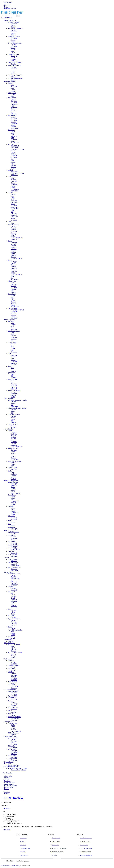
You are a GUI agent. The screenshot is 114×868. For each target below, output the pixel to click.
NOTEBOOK (23, 838)
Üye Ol (6, 7)
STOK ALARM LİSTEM (86, 848)
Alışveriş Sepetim (6, 17)
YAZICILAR (23, 845)
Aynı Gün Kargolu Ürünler (14, 824)
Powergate (7, 808)
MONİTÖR (23, 842)
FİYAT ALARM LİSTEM (86, 855)
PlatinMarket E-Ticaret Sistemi (10, 866)
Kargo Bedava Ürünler (13, 820)
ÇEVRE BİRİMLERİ (25, 848)
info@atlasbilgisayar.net (23, 861)
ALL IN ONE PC (24, 855)
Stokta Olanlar (11, 818)
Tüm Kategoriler (7, 773)
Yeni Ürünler (10, 816)
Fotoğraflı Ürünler (12, 822)
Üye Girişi (7, 5)
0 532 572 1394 (10, 861)
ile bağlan (10, 8)
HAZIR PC (23, 852)
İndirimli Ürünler (11, 815)
